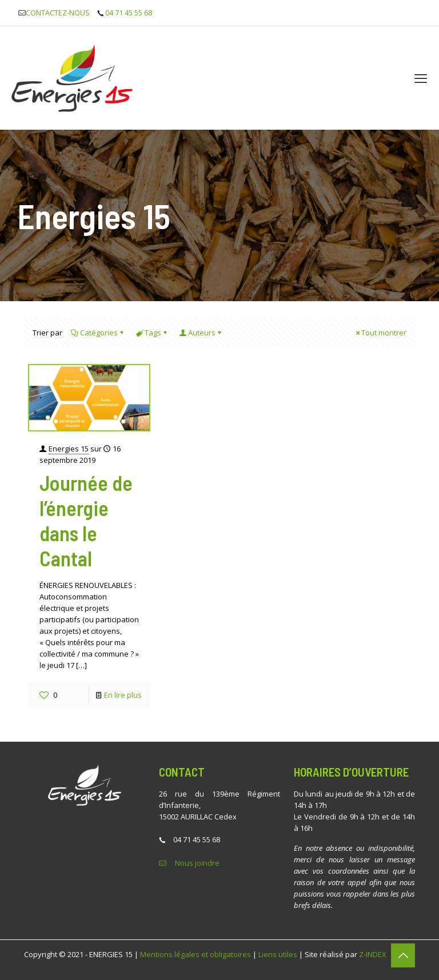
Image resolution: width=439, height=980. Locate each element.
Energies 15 (69, 449)
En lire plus (123, 695)
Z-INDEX (373, 954)
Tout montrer (380, 333)
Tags (152, 333)
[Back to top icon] (403, 955)
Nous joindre (197, 863)
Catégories (98, 333)
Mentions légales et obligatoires (195, 954)
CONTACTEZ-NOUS (58, 13)
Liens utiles (278, 954)
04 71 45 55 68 (197, 839)
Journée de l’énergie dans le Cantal (86, 520)
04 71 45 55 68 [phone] (129, 13)
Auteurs (201, 333)
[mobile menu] (421, 78)
